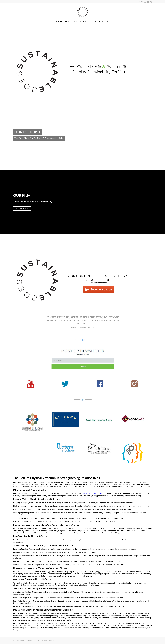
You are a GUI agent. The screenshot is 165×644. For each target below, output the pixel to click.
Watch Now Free (22, 209)
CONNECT (95, 22)
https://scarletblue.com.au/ (92, 493)
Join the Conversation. (25, 145)
